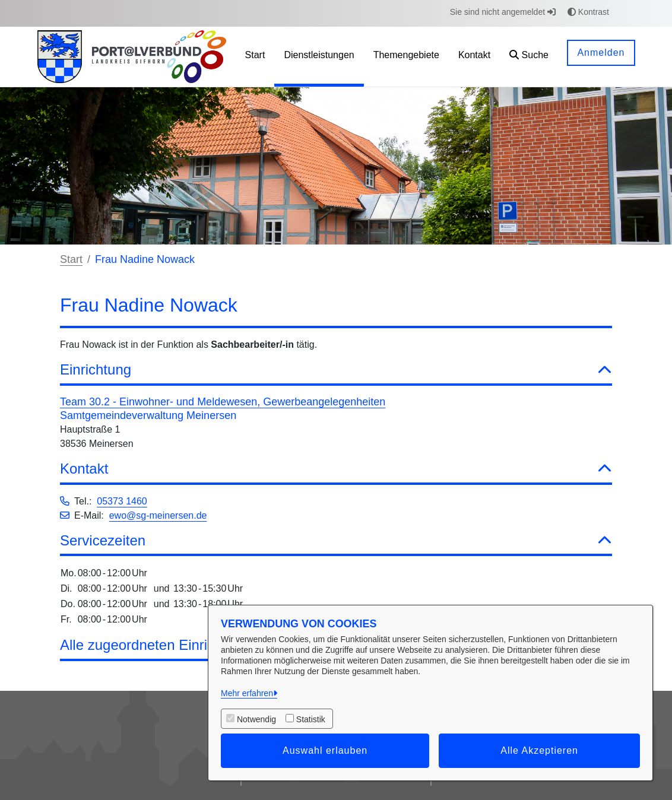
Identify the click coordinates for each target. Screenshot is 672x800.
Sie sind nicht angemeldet (503, 12)
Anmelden (601, 53)
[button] (529, 57)
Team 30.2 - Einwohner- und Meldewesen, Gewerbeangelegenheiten (223, 402)
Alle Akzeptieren (539, 750)
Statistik (311, 719)
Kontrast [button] (588, 12)
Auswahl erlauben (325, 750)
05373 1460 (122, 501)
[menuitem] (255, 57)
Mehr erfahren (247, 693)
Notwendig (256, 719)
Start (71, 259)
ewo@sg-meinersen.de (158, 515)
